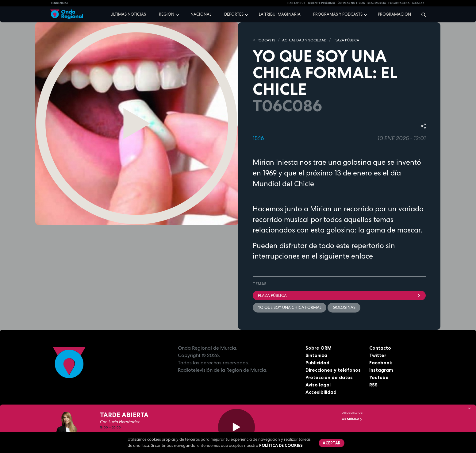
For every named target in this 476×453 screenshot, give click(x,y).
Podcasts (267, 40)
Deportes (234, 14)
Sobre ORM (319, 348)
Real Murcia (377, 3)
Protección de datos (329, 378)
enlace (362, 256)
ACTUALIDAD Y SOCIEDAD (308, 40)
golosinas (344, 308)
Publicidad (318, 363)
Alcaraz (418, 3)
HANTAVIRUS (296, 3)
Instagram (381, 370)
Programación (394, 14)
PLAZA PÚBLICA (353, 40)
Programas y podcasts (338, 14)
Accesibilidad (321, 393)
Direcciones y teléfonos (333, 370)
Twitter (378, 356)
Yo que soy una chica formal (290, 308)
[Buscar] (422, 14)
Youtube (379, 378)
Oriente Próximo (322, 3)
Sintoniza (316, 356)
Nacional (201, 14)
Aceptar (332, 443)
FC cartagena (399, 3)
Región (167, 14)
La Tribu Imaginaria (280, 14)
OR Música (352, 419)
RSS (374, 385)
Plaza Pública (339, 296)
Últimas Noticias (351, 3)
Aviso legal (318, 385)
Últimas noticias (128, 14)
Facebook (381, 363)
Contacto (380, 348)
